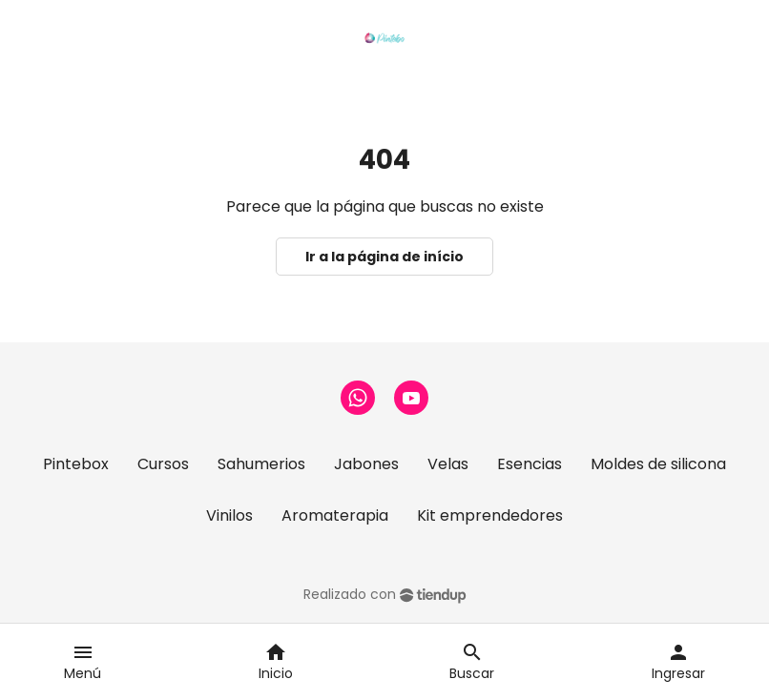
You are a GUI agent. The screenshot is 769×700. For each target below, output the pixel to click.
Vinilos (229, 515)
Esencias (530, 464)
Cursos (163, 464)
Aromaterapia (335, 515)
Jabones (366, 464)
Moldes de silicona (658, 464)
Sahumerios (261, 464)
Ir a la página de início (384, 257)
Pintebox (76, 464)
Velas (448, 464)
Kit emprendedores (490, 515)
